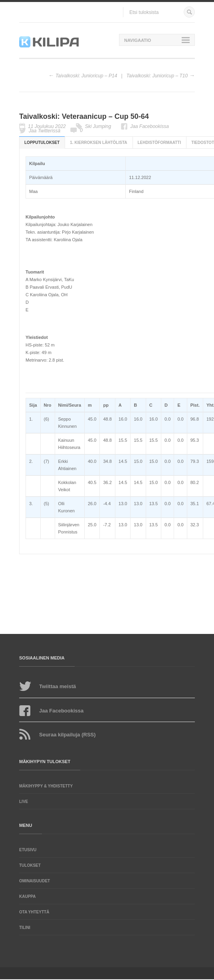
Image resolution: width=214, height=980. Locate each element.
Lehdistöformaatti (160, 143)
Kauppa (27, 896)
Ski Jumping (98, 126)
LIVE (24, 802)
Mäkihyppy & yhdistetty (46, 786)
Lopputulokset (42, 143)
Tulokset (30, 865)
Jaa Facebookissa (150, 126)
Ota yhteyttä (34, 912)
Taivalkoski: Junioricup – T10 (157, 76)
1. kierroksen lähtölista (98, 143)
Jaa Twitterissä (45, 131)
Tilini (25, 928)
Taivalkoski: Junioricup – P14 (86, 76)
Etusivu (28, 850)
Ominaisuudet (35, 881)
